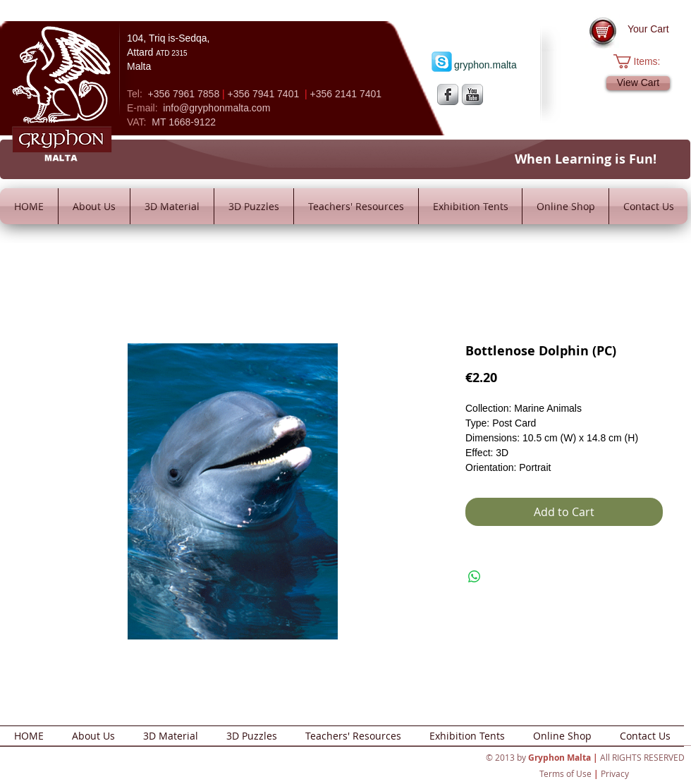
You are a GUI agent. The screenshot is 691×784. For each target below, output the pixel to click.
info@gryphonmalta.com (216, 108)
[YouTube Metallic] (472, 94)
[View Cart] (638, 83)
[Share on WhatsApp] (475, 577)
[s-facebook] (448, 94)
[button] (644, 61)
